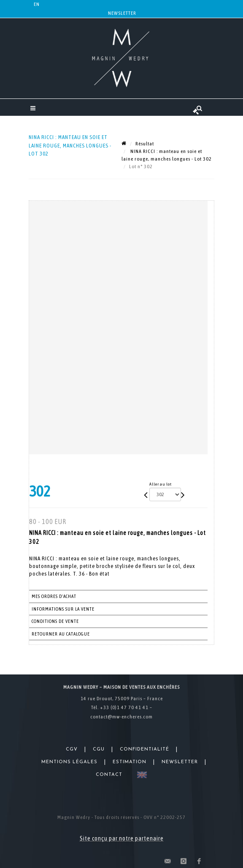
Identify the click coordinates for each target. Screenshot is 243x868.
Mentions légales (69, 762)
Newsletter (122, 13)
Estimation (130, 762)
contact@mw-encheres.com (121, 717)
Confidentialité (144, 749)
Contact (109, 775)
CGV (72, 749)
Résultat (145, 144)
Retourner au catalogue (61, 634)
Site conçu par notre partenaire (122, 838)
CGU (99, 749)
